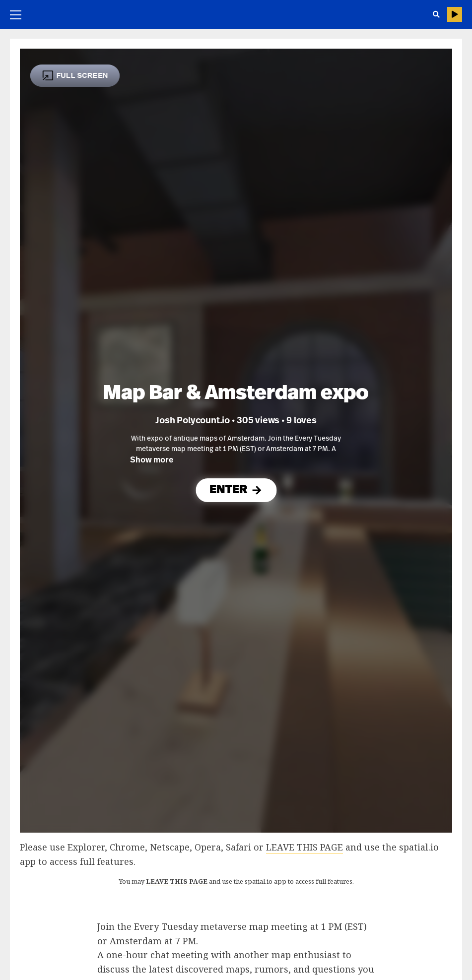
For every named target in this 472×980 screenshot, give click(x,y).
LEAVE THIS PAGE (304, 847)
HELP (455, 14)
